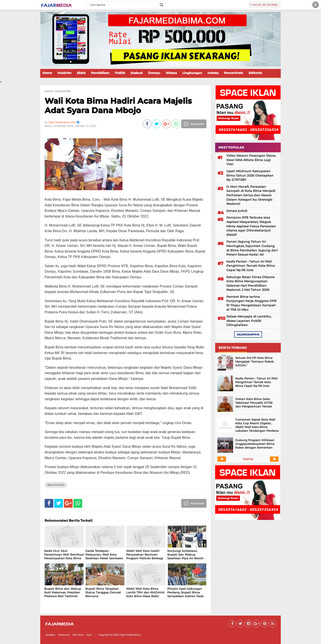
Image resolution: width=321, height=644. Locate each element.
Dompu (154, 73)
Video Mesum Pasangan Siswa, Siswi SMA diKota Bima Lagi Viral (251, 160)
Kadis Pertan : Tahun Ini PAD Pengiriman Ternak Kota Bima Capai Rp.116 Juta (251, 266)
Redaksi (50, 635)
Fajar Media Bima (130, 635)
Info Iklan (78, 635)
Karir (89, 635)
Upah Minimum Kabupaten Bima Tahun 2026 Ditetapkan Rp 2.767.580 (250, 175)
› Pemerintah (62, 91)
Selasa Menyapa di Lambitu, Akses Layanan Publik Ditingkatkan (249, 321)
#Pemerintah (56, 485)
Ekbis (81, 73)
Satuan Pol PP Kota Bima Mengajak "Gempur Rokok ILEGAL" (255, 361)
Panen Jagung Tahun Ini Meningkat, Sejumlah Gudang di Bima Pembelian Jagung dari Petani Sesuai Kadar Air (252, 248)
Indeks (213, 73)
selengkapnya (248, 334)
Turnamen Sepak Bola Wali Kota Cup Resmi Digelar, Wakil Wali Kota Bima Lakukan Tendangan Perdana (257, 425)
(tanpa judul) (237, 211)
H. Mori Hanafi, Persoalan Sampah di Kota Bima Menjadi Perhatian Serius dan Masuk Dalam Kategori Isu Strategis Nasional (251, 195)
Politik (120, 73)
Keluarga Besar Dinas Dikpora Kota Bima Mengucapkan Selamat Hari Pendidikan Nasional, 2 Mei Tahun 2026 (250, 283)
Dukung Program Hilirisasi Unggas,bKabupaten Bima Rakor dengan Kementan (255, 444)
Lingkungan (192, 73)
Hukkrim (65, 73)
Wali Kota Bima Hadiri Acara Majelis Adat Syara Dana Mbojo (118, 106)
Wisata (171, 73)
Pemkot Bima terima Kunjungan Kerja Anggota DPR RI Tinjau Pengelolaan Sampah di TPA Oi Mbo (251, 303)
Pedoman (64, 635)
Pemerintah (234, 73)
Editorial (255, 73)
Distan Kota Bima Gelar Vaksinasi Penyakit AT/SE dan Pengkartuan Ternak (254, 403)
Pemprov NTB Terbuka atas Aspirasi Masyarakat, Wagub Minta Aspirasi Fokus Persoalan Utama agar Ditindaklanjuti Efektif (251, 226)
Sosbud (137, 73)
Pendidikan (100, 73)
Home (47, 73)
